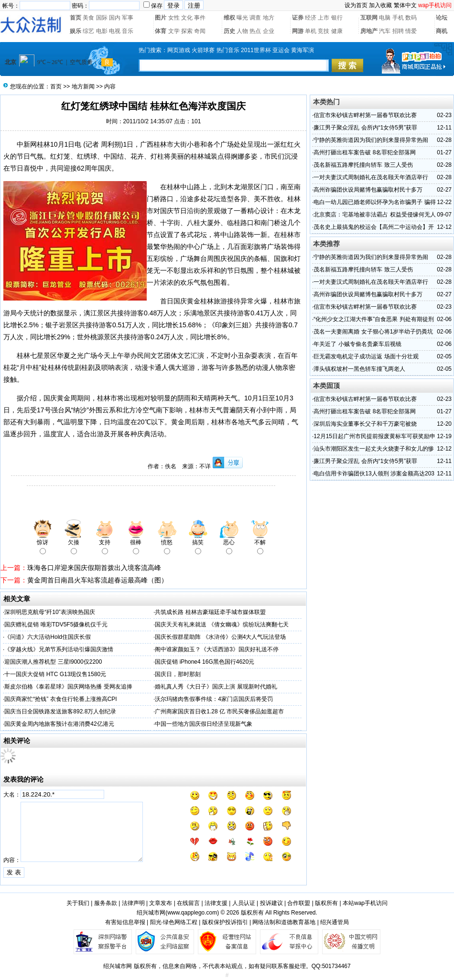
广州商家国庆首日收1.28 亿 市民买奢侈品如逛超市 (219, 711)
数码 (411, 18)
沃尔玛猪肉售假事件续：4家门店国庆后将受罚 (214, 699)
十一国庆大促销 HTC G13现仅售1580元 (55, 674)
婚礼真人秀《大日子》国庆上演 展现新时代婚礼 (216, 687)
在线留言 (188, 903)
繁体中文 (405, 5)
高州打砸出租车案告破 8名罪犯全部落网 (365, 152)
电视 (115, 31)
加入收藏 (380, 5)
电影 (102, 31)
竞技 (324, 31)
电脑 (385, 18)
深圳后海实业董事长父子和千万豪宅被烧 (365, 424)
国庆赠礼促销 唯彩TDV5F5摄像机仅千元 (56, 625)
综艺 (88, 31)
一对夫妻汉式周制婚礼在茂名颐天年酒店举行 (371, 177)
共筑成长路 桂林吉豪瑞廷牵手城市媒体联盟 (210, 612)
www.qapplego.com (192, 913)
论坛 (442, 18)
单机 (311, 31)
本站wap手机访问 (365, 903)
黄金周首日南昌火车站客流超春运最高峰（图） (97, 580)
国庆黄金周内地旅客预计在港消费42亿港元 (59, 724)
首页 (76, 18)
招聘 (398, 31)
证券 (298, 18)
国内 (115, 18)
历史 (229, 31)
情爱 (411, 31)
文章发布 (161, 903)
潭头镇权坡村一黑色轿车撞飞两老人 (359, 369)
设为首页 (356, 5)
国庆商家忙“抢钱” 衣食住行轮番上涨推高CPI (60, 699)
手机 (398, 18)
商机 (442, 31)
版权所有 (326, 903)
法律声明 (133, 903)
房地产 (369, 31)
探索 (187, 31)
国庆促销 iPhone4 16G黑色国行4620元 (205, 662)
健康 (337, 31)
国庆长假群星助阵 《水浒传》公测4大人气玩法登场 (220, 637)
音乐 (128, 31)
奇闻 (200, 31)
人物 (242, 31)
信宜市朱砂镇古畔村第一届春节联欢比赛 (365, 115)
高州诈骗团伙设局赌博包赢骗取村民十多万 (368, 190)
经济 (311, 18)
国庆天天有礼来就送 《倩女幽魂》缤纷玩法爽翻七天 (222, 625)
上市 (324, 18)
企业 (269, 31)
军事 (128, 18)
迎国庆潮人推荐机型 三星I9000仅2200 (53, 662)
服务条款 (106, 903)
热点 (255, 31)
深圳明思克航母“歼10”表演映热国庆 (49, 612)
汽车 (385, 31)
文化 (187, 18)
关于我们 (78, 903)
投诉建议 (271, 903)
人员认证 (244, 903)
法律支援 (216, 903)
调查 (255, 18)
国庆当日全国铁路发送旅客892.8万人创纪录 (60, 711)
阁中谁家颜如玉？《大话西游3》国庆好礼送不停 (217, 649)
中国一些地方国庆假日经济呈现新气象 (204, 724)
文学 (174, 31)
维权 (229, 18)
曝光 (242, 18)
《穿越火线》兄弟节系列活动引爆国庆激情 (59, 649)
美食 (88, 18)
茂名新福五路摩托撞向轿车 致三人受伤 (363, 165)
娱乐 (76, 31)
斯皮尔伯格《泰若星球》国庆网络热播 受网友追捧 (68, 687)
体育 (161, 31)
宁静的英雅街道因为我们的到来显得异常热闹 (371, 140)
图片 (161, 18)
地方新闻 (83, 86)
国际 (102, 18)
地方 (269, 18)
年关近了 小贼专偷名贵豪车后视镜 (357, 344)
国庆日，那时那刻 (178, 674)
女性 (174, 18)
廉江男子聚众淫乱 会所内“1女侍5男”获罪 (365, 128)
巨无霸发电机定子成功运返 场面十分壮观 (366, 356)
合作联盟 (299, 903)
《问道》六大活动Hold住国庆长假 (48, 637)
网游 (298, 31)
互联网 (369, 18)
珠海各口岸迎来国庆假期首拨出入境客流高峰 (94, 568)
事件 (200, 18)
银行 (337, 18)
